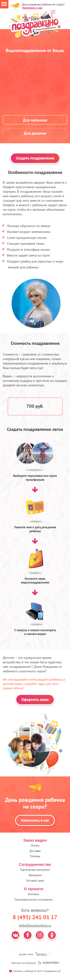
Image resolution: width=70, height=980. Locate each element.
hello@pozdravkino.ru (35, 925)
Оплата (35, 845)
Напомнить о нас (32, 8)
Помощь (35, 856)
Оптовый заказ (35, 881)
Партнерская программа (35, 870)
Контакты (34, 894)
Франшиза (35, 875)
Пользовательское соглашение (34, 900)
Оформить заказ (35, 700)
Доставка (35, 851)
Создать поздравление (35, 158)
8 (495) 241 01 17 (35, 917)
